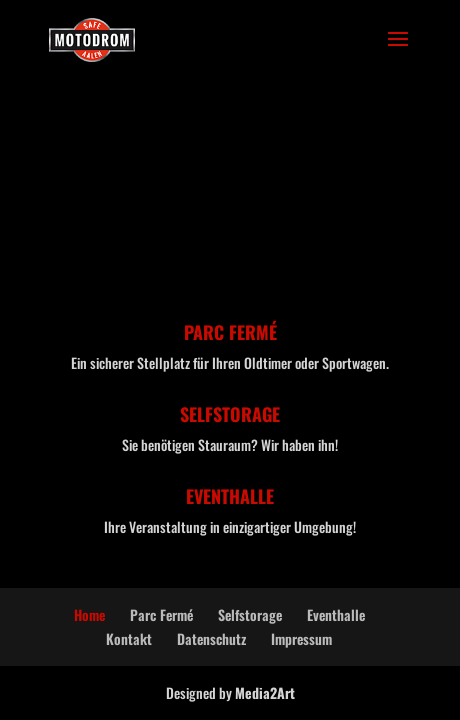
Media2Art (265, 692)
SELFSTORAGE (230, 414)
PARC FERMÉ (230, 332)
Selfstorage (250, 614)
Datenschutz (211, 638)
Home (89, 614)
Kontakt (129, 638)
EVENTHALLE (230, 496)
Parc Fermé (161, 614)
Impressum (301, 638)
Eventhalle (336, 614)
